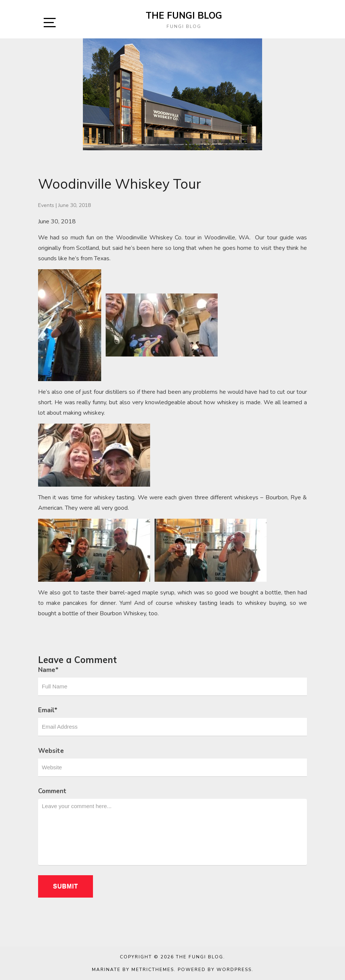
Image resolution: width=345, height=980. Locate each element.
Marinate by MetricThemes (133, 970)
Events (46, 205)
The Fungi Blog (184, 15)
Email (48, 710)
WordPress (234, 970)
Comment (52, 791)
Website (51, 751)
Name (48, 670)
